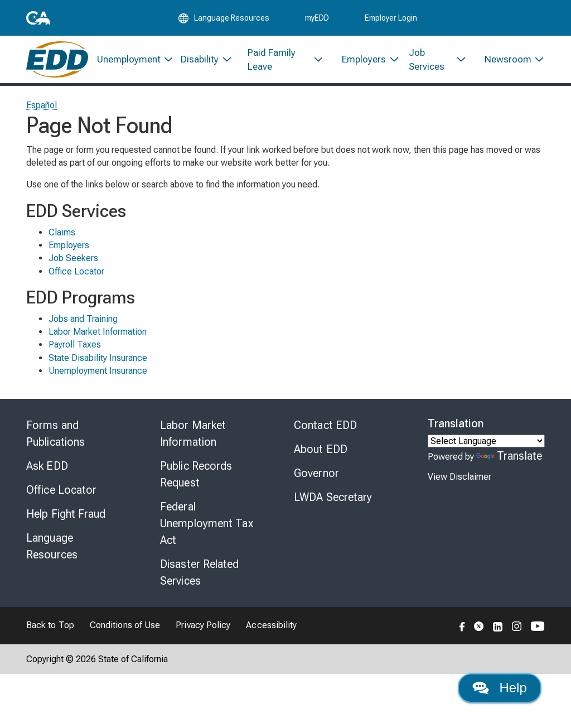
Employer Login (391, 18)
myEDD (317, 18)
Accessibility (271, 626)
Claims (62, 233)
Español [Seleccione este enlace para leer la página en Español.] (42, 106)
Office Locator (76, 272)
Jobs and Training (83, 319)
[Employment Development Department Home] (57, 60)
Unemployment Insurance (98, 371)
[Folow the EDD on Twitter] (479, 626)
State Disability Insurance (98, 358)
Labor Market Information (98, 332)
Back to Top (50, 626)
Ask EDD (47, 466)
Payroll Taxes (75, 345)
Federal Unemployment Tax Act (207, 524)
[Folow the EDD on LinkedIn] (498, 626)
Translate (509, 456)
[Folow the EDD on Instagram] (517, 626)
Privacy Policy (203, 626)
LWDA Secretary (333, 498)
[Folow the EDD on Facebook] (462, 626)
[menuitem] (130, 60)
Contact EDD (325, 426)
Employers (69, 246)
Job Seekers (73, 259)
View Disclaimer (459, 477)
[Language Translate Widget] (486, 442)
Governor (316, 474)
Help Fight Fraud (66, 514)
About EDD (321, 450)
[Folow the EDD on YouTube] (538, 626)
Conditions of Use (125, 626)
